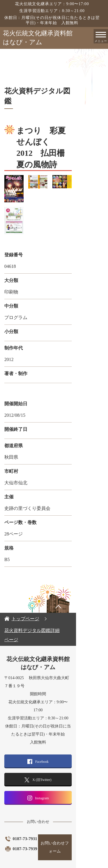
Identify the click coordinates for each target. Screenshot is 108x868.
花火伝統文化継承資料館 (55, 38)
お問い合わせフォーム (79, 826)
